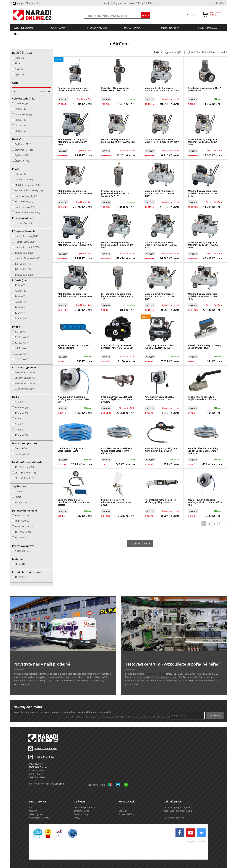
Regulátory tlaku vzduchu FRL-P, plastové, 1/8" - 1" (205, 89)
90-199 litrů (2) (23, 125)
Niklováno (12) (22, 551)
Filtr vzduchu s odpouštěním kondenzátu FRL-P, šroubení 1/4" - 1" (118, 296)
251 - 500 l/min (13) (25, 473)
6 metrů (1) (21, 402)
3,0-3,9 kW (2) (22, 359)
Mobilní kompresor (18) (27, 185)
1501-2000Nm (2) (24, 526)
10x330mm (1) (23, 577)
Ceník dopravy (81, 814)
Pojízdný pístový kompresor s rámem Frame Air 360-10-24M (73, 89)
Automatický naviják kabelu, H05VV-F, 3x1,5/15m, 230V (159, 398)
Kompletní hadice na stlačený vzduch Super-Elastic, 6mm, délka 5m (203, 451)
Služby (77, 818)
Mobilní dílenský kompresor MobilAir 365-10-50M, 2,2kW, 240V (73, 142)
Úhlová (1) (20, 491)
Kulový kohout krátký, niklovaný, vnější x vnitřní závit (205, 347)
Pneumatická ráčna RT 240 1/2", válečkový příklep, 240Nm (161, 501)
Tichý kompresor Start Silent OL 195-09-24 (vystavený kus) (161, 347)
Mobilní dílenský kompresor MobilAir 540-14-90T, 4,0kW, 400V (162, 141)
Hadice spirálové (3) (25, 207)
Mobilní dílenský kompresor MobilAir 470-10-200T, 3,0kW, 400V (160, 193)
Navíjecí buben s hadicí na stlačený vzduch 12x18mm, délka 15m (205, 502)
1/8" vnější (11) (23, 264)
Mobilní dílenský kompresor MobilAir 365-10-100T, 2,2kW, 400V (160, 296)
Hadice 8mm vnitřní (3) (27, 247)
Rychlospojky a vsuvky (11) (29, 190)
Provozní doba (126, 814)
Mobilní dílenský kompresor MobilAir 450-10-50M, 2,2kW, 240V (203, 142)
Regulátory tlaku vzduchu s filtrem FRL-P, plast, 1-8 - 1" (115, 89)
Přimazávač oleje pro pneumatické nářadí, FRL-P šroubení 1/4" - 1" (115, 193)
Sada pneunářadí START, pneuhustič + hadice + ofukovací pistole (75, 502)
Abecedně (222, 52)
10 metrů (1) (21, 408)
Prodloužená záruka (39, 818)
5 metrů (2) (21, 419)
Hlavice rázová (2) (24, 223)
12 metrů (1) (21, 435)
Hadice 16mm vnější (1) (27, 242)
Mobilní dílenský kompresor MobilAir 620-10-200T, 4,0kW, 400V (203, 245)
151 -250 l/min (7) (24, 467)
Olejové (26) (21, 448)
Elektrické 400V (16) (25, 383)
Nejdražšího (208, 52)
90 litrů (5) (20, 131)
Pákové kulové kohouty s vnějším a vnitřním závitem (202, 398)
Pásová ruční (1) (23, 502)
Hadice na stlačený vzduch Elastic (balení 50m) (72, 450)
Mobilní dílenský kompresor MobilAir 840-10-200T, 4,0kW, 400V (203, 296)
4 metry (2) (20, 430)
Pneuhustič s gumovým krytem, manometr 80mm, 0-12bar (161, 450)
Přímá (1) (19, 497)
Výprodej (19, 74)
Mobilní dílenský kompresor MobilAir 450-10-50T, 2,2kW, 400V (118, 141)
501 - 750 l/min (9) (25, 478)
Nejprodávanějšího (174, 52)
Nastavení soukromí (174, 818)
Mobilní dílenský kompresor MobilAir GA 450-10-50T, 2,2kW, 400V (161, 245)
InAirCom (63, 99)
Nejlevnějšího (193, 52)
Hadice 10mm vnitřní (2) (27, 258)
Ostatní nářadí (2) (24, 179)
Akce (17, 63)
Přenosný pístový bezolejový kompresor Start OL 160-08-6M (117, 347)
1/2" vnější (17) (23, 269)
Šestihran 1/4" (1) (24, 150)
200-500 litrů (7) (23, 114)
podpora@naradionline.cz (30, 3)
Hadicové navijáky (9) (26, 196)
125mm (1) (21, 313)
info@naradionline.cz (46, 748)
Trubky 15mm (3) (24, 253)
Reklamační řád (81, 811)
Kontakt (123, 811)
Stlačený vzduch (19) (25, 378)
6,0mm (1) (20, 302)
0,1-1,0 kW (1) (22, 348)
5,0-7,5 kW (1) (22, 332)
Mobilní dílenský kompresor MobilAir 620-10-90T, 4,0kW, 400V (162, 89)
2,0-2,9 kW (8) (22, 354)
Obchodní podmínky (84, 807)
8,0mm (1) (20, 318)
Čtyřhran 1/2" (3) (24, 144)
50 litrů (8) (20, 120)
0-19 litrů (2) (21, 103)
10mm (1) (20, 307)
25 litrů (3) (20, 109)
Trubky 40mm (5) (24, 275)
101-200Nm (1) (23, 532)
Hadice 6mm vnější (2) (26, 236)
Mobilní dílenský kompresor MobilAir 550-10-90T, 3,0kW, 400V (75, 295)
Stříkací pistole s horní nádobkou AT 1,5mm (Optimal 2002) (117, 502)
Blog (31, 807)
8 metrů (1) (21, 424)
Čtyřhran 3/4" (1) (24, 155)
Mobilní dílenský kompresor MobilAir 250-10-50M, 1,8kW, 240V (203, 193)
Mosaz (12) (20, 564)
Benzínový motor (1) (25, 389)
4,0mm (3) (20, 291)
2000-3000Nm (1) (24, 521)
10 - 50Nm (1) (22, 537)
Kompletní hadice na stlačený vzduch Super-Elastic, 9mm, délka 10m (117, 451)
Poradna (33, 811)
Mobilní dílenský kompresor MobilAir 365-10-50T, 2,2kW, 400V (75, 244)
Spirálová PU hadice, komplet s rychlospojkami (74, 347)
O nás (122, 807)
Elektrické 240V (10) (25, 372)
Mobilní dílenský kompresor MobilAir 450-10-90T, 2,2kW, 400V (75, 192)
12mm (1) (20, 285)
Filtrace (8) (20, 174)
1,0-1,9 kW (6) (22, 343)
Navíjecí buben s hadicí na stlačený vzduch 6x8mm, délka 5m (74, 399)
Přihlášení (220, 3)
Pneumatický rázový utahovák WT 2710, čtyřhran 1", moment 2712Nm (117, 399)
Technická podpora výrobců (178, 807)
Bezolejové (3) (22, 454)
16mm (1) (20, 296)
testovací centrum (156, 674)
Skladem (19, 58)
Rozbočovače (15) (24, 201)
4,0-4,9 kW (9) (22, 337)
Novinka (19, 69)
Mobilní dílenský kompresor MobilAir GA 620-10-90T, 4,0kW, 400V (117, 245)
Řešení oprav (35, 814)
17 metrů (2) (21, 413)
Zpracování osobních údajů (178, 811)
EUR (194, 14)
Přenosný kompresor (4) (27, 212)
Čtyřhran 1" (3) (22, 161)
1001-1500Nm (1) (24, 515)
